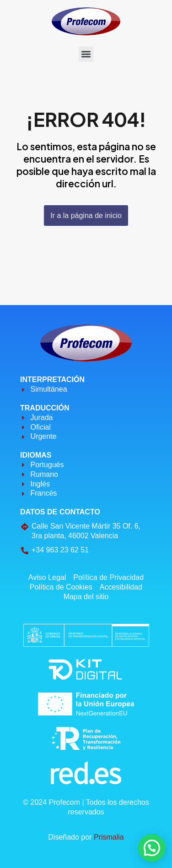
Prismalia (109, 837)
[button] (86, 54)
